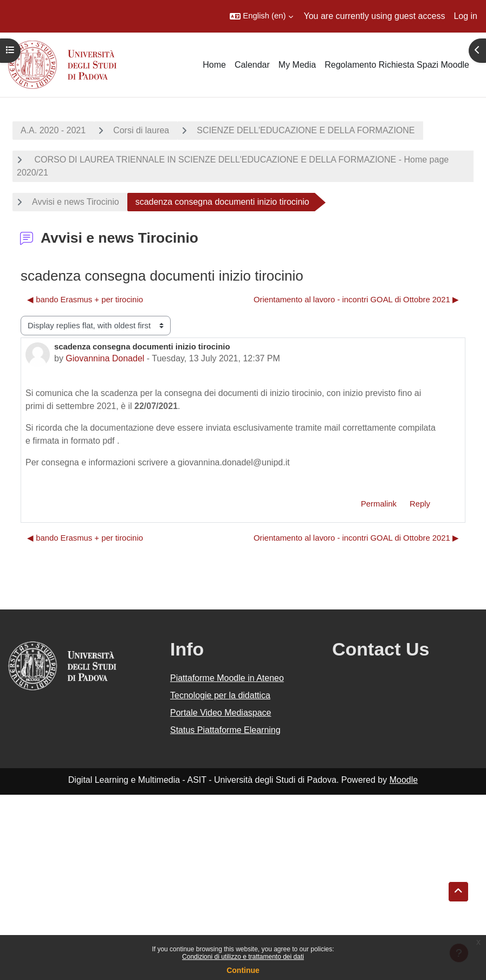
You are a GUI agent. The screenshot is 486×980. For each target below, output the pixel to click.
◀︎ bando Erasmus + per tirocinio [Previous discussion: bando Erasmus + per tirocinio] (85, 300)
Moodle (404, 780)
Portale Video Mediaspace (221, 713)
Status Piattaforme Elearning (225, 730)
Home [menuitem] (214, 65)
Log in (465, 16)
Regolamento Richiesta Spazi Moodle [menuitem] (397, 65)
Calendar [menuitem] (252, 65)
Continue (243, 970)
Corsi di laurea (141, 130)
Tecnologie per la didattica (220, 695)
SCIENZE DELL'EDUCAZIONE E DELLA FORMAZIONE (306, 130)
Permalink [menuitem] (379, 504)
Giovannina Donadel (105, 358)
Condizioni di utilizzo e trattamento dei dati (243, 957)
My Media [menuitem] (297, 65)
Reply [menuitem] (420, 504)
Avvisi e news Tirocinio (76, 202)
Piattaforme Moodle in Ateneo (227, 678)
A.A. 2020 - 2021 (53, 130)
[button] (261, 16)
